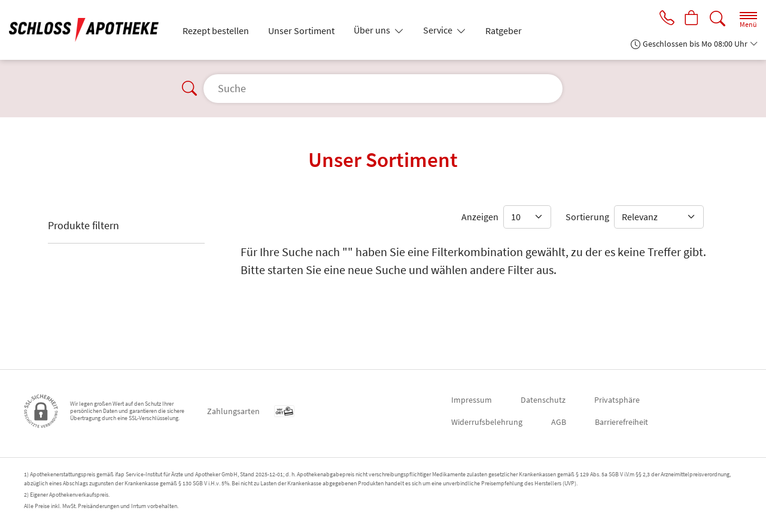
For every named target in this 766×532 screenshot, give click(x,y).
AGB (559, 422)
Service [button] (439, 30)
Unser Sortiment (301, 31)
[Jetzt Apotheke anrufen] (665, 19)
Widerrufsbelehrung (487, 422)
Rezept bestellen (216, 31)
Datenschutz (543, 400)
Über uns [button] (373, 30)
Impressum (472, 400)
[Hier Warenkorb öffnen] (691, 19)
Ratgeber (504, 31)
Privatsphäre (617, 400)
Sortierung (587, 217)
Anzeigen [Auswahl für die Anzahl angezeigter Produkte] (480, 217)
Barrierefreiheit (621, 422)
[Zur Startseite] (89, 30)
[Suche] (718, 19)
